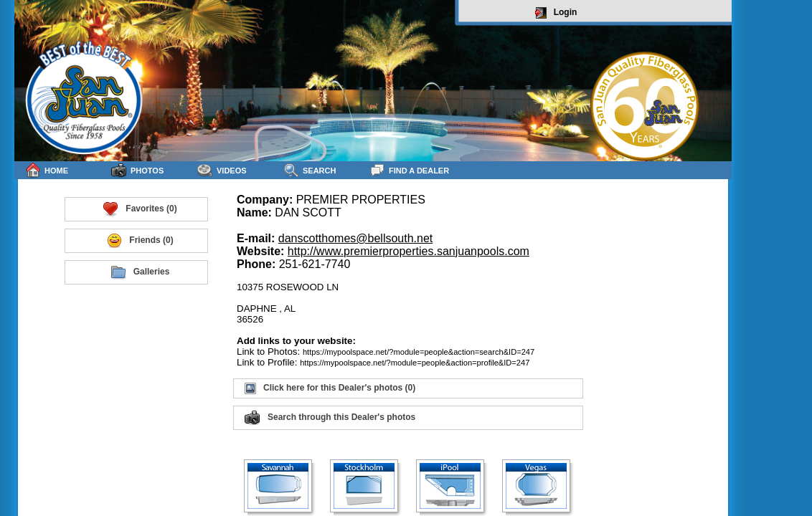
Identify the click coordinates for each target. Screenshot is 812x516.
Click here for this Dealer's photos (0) (330, 388)
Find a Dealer (409, 170)
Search (310, 170)
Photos (137, 170)
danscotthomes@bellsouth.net (355, 238)
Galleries (140, 272)
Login (556, 13)
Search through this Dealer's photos (330, 418)
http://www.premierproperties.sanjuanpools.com (409, 251)
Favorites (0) (140, 209)
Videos (222, 170)
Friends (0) (140, 241)
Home (47, 170)
